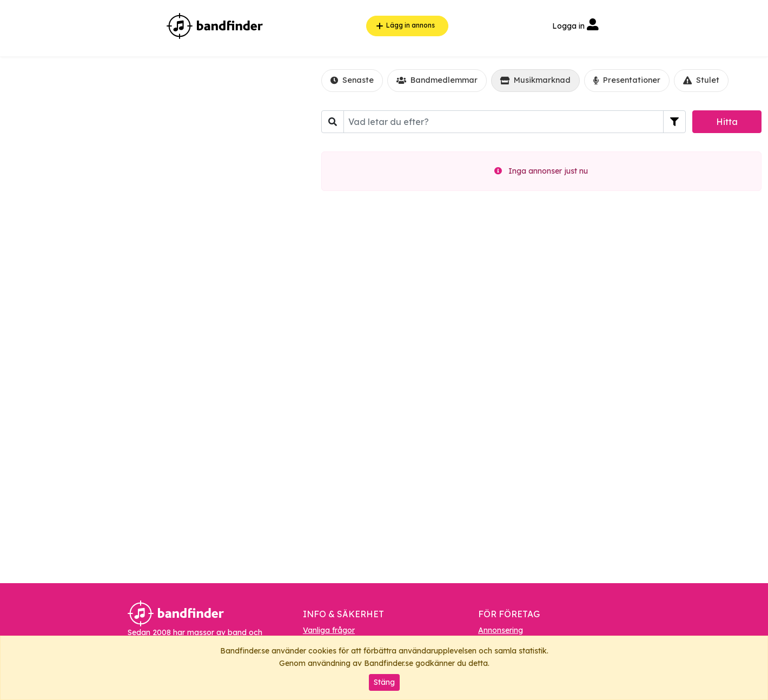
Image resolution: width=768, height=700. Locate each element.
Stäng (384, 682)
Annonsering (501, 630)
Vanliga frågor (329, 630)
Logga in (575, 26)
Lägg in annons (404, 26)
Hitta (727, 122)
